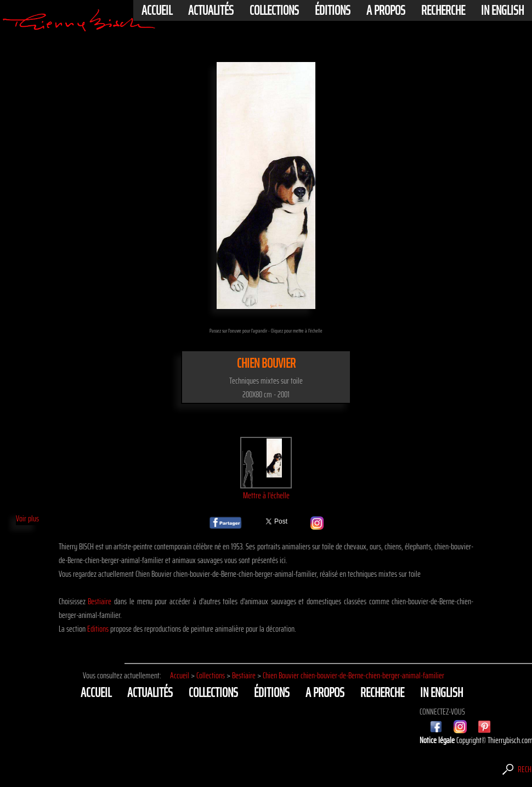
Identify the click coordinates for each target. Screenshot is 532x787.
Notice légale (438, 740)
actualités (211, 10)
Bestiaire (100, 601)
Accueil (157, 10)
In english (502, 10)
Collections (274, 10)
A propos (386, 10)
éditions (333, 10)
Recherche (443, 10)
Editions (98, 629)
